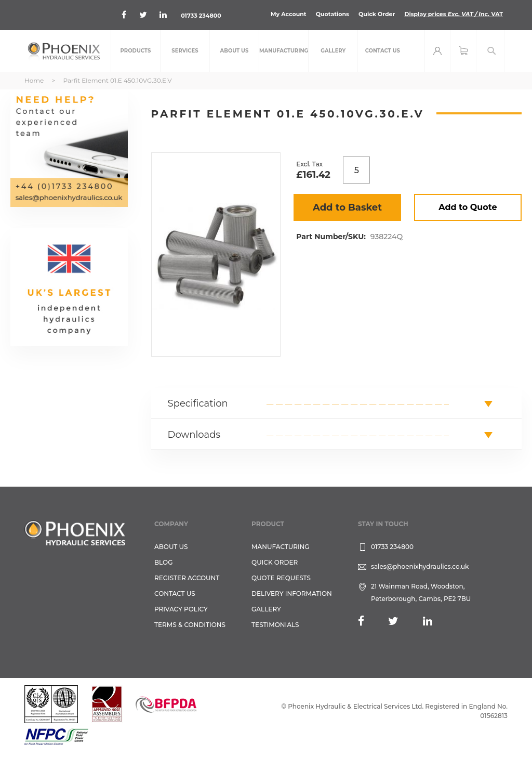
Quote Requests (281, 578)
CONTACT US (175, 593)
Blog (163, 562)
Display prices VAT (454, 14)
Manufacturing (281, 547)
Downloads (194, 435)
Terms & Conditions (190, 625)
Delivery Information (292, 593)
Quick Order (377, 14)
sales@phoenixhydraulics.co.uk (420, 566)
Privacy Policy (181, 609)
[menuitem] (136, 51)
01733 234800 (201, 16)
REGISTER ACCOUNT (187, 578)
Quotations (332, 14)
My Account (289, 14)
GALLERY (266, 609)
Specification (198, 403)
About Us (171, 547)
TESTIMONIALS (275, 625)
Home (34, 80)
